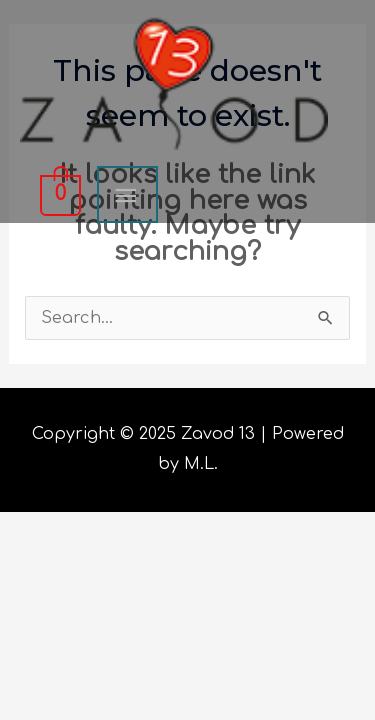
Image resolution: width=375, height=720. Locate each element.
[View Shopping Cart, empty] (58, 194)
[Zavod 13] (174, 83)
